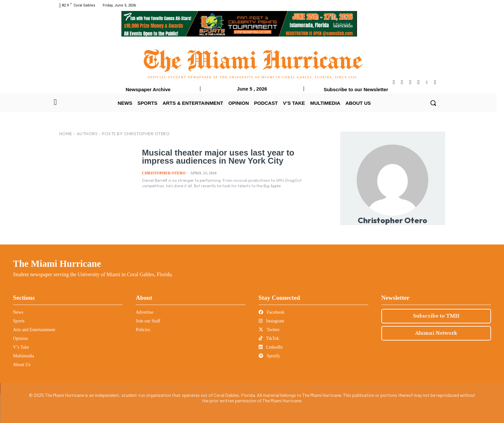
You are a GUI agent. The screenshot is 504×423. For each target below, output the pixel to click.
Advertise (144, 312)
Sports (19, 321)
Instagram (271, 321)
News (18, 312)
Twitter (269, 330)
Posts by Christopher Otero (136, 134)
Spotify (269, 356)
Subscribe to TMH (436, 316)
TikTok (269, 338)
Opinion (20, 338)
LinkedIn (271, 347)
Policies (143, 330)
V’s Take (21, 347)
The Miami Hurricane (57, 264)
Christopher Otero (164, 173)
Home (66, 134)
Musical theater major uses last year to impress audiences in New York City (233, 157)
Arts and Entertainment (34, 330)
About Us (22, 365)
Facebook (272, 312)
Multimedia (23, 356)
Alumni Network (436, 333)
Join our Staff (148, 321)
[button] (433, 103)
